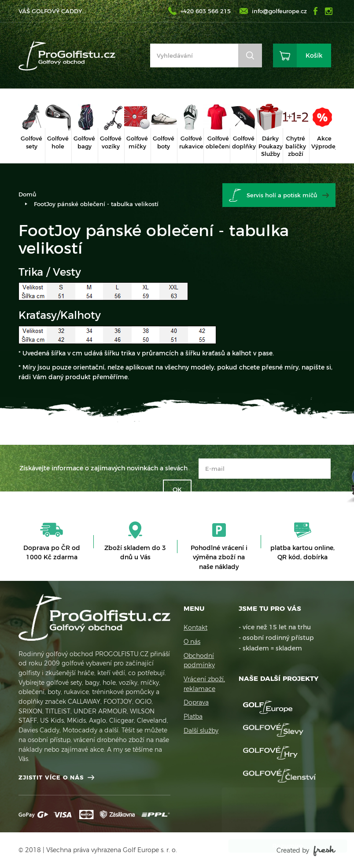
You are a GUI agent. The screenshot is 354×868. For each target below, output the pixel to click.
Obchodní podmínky (199, 661)
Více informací (260, 828)
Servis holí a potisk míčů (282, 195)
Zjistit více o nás (51, 777)
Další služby (201, 731)
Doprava (196, 702)
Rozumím (279, 846)
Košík (314, 55)
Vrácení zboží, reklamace (204, 684)
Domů (27, 194)
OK (177, 490)
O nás (192, 642)
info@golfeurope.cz (279, 11)
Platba (193, 717)
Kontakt (195, 628)
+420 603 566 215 (206, 11)
